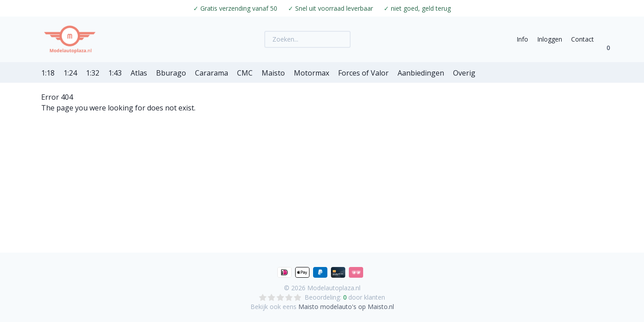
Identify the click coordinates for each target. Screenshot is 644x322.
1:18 (48, 73)
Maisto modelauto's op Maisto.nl (346, 307)
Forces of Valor (363, 73)
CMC (245, 73)
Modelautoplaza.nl (334, 288)
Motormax (311, 73)
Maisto (273, 73)
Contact (583, 39)
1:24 (70, 73)
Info (522, 39)
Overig (464, 73)
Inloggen (550, 39)
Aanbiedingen (421, 73)
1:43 (115, 73)
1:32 (93, 73)
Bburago (171, 73)
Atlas (139, 73)
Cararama (212, 73)
